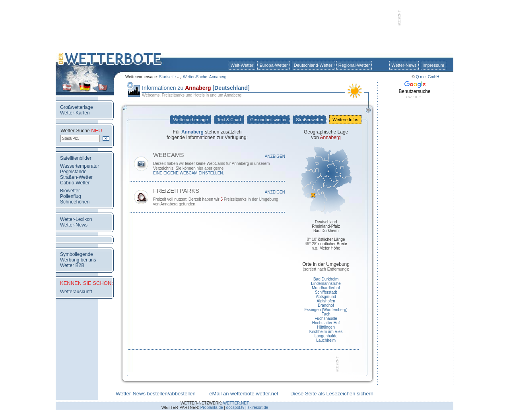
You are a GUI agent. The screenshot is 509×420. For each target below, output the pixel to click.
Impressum (433, 65)
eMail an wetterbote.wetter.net (244, 394)
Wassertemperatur (80, 166)
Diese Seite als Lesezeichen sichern (332, 394)
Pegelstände (73, 172)
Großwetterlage (77, 107)
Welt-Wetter (242, 65)
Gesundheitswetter (268, 120)
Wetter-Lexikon (76, 219)
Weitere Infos (345, 120)
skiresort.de (258, 407)
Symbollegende (77, 254)
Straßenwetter (310, 120)
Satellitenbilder (76, 158)
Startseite (167, 77)
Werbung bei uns (78, 260)
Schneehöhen (75, 202)
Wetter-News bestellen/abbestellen (156, 394)
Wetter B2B (72, 265)
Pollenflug (71, 196)
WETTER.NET (236, 403)
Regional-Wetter (354, 65)
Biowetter (70, 191)
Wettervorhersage (190, 120)
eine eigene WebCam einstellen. (188, 173)
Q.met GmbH (428, 77)
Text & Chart (229, 120)
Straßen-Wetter (76, 177)
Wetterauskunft (76, 292)
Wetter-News (404, 65)
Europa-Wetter (273, 65)
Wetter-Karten (75, 113)
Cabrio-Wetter (75, 183)
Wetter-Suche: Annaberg (205, 77)
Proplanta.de (212, 407)
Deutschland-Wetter (313, 65)
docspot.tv (235, 407)
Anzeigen (275, 156)
